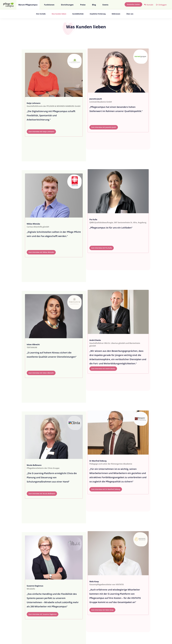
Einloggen (163, 5)
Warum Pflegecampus (28, 5)
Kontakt (150, 5)
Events (105, 5)
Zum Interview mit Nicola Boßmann (42, 494)
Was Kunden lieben (59, 14)
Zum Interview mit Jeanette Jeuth (104, 127)
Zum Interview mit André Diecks (103, 369)
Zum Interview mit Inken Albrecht (41, 373)
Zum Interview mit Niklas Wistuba (41, 252)
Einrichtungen (67, 5)
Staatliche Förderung (98, 14)
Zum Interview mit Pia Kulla (102, 248)
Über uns (130, 14)
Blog (94, 5)
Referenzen (116, 14)
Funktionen (49, 5)
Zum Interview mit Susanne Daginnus (43, 614)
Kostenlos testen (133, 4)
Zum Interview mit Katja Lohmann (41, 132)
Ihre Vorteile (41, 14)
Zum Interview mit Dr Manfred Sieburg (106, 489)
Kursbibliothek (78, 14)
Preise (83, 5)
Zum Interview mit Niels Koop (102, 610)
